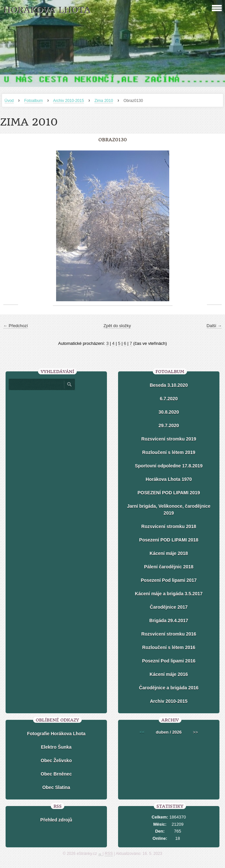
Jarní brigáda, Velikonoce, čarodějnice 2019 (169, 510)
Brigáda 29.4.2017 (169, 621)
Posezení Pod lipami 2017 (169, 580)
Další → (214, 326)
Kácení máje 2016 (169, 674)
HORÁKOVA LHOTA (47, 10)
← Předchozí (16, 326)
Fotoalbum (34, 101)
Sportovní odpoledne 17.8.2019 (169, 466)
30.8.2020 (169, 412)
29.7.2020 (169, 425)
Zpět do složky (117, 326)
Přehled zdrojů (56, 820)
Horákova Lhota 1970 (169, 479)
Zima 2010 (104, 101)
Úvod (9, 101)
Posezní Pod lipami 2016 (169, 661)
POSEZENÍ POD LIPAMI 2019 (169, 493)
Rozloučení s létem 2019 (169, 452)
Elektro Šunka (56, 747)
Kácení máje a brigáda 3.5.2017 (169, 594)
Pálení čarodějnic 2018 (169, 567)
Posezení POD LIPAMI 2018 (169, 540)
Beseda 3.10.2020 (169, 385)
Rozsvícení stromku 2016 (169, 634)
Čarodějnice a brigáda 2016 (169, 688)
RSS (109, 854)
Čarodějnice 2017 (169, 607)
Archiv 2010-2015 (69, 101)
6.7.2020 (169, 399)
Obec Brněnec (56, 774)
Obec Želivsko (56, 760)
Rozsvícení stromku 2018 (169, 526)
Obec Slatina (56, 787)
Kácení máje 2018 (169, 553)
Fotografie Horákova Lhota (56, 734)
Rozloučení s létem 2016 (169, 647)
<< (142, 732)
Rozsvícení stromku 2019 (169, 439)
